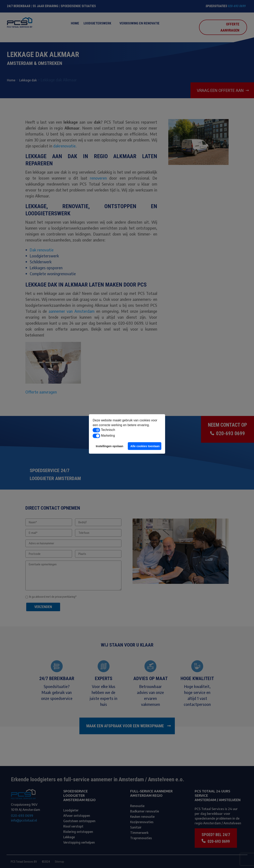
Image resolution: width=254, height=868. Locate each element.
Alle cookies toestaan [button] (145, 446)
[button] (96, 430)
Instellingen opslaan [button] (110, 446)
